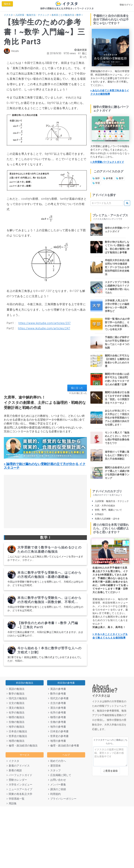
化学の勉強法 (16, 713)
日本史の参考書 (58, 731)
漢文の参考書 (57, 708)
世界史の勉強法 (17, 736)
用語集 (12, 803)
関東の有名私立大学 (19, 794)
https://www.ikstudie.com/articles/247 (44, 328)
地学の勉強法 (16, 727)
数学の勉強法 (16, 694)
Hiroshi (15, 51)
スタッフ (54, 770)
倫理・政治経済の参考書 (64, 746)
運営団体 (54, 766)
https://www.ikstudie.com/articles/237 (45, 323)
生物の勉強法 (16, 722)
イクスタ (8, 15)
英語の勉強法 (16, 689)
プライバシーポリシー (62, 799)
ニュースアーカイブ (19, 789)
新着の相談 (14, 770)
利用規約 (54, 794)
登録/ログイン (126, 5)
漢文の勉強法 (16, 708)
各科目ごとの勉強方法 (63, 15)
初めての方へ (57, 761)
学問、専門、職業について (107, 510)
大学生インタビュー (19, 785)
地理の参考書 (57, 741)
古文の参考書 (57, 703)
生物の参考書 (57, 722)
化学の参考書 (57, 713)
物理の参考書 (57, 717)
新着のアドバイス (18, 766)
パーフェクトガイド (19, 775)
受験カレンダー (17, 780)
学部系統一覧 (16, 799)
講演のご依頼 (57, 789)
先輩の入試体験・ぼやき (106, 519)
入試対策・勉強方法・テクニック (32, 15)
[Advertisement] (45, 360)
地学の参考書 (57, 727)
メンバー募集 (57, 785)
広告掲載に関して (60, 775)
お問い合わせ (57, 780)
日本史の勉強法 (17, 731)
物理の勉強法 (16, 717)
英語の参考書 (57, 689)
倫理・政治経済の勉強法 (22, 746)
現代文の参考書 (58, 698)
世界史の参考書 (58, 736)
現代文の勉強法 (17, 698)
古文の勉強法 (16, 703)
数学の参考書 (57, 694)
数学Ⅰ (80, 15)
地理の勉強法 (16, 741)
